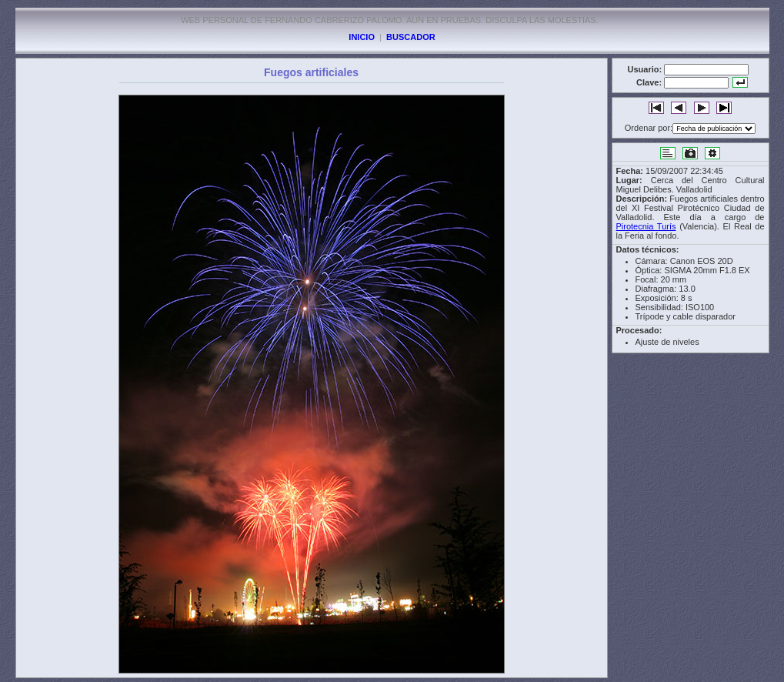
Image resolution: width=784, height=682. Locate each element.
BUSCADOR (411, 37)
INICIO (362, 37)
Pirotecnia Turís (646, 226)
